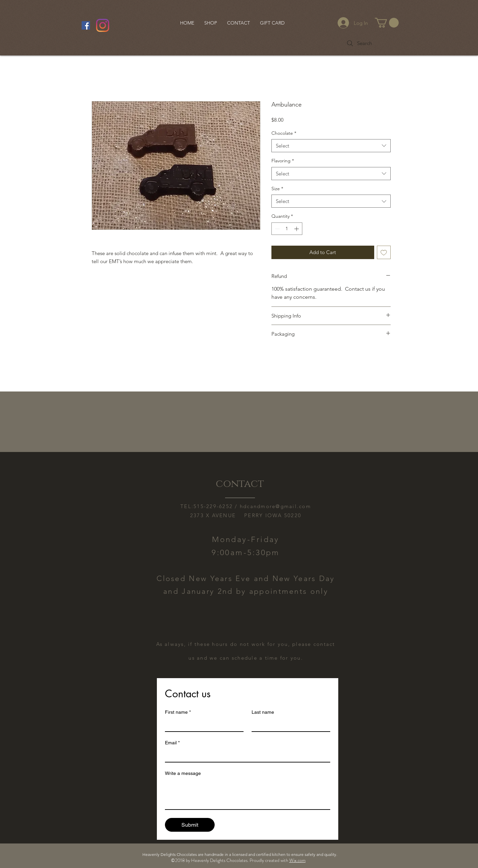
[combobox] (331, 146)
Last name (263, 712)
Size (277, 189)
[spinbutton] (287, 229)
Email (172, 743)
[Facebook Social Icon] (86, 25)
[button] (387, 23)
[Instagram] (103, 25)
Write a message (183, 773)
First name (178, 712)
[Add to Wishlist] (384, 253)
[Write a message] (248, 794)
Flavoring (283, 161)
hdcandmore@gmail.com (275, 506)
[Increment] (297, 229)
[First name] (202, 725)
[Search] (359, 43)
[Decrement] (277, 229)
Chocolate (284, 133)
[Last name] (289, 725)
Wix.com (297, 860)
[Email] (246, 755)
